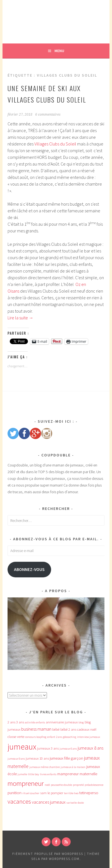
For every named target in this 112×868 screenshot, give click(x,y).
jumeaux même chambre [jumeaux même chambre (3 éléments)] (45, 767)
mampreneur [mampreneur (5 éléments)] (68, 774)
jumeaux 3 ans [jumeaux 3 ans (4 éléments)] (48, 748)
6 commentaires (48, 115)
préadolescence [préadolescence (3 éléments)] (94, 785)
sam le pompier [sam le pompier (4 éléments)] (52, 793)
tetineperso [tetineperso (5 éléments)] (89, 793)
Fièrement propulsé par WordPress (48, 854)
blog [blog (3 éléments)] (81, 722)
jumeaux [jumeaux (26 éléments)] (22, 747)
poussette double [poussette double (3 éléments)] (61, 785)
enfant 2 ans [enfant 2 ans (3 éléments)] (55, 737)
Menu (59, 51)
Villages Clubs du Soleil (55, 144)
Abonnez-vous (29, 569)
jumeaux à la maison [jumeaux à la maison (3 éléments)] (73, 767)
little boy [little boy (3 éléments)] (34, 774)
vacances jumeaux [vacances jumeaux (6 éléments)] (49, 802)
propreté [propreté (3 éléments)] (78, 785)
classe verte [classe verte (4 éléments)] (16, 737)
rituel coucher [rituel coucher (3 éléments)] (31, 793)
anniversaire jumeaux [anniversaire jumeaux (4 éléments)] (62, 722)
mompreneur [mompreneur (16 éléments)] (26, 783)
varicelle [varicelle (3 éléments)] (72, 803)
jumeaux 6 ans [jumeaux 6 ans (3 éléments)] (68, 749)
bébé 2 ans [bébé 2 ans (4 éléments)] (68, 729)
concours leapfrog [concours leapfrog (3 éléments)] (36, 737)
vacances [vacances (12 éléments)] (19, 801)
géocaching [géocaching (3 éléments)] (70, 737)
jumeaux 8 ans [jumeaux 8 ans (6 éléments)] (90, 748)
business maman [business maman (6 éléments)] (36, 729)
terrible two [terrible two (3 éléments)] (71, 793)
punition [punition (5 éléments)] (15, 793)
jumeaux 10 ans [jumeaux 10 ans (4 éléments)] (37, 758)
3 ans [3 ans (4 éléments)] (20, 722)
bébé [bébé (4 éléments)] (56, 729)
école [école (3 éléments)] (81, 803)
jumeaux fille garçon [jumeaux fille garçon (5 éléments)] (66, 758)
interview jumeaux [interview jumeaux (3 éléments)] (89, 737)
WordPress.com (64, 859)
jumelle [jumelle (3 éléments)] (22, 774)
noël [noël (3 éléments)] (47, 785)
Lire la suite (20, 318)
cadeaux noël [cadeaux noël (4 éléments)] (87, 729)
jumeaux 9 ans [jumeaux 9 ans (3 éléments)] (16, 759)
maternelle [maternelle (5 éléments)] (88, 774)
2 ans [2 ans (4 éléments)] (11, 722)
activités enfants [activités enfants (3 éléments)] (35, 722)
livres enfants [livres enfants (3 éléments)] (48, 774)
